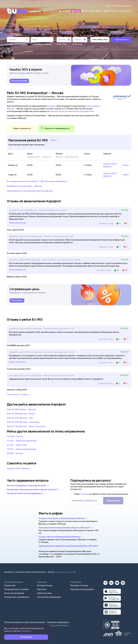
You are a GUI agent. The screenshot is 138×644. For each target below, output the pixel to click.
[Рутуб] (123, 582)
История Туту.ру (45, 585)
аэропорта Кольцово (59, 111)
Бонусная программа (14, 593)
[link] (19, 81)
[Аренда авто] (112, 11)
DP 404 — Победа (15, 453)
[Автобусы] (64, 11)
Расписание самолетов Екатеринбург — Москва (35, 572)
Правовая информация (58, 622)
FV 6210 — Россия (15, 436)
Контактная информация (49, 597)
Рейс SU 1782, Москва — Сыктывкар (23, 422)
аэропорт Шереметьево (82, 111)
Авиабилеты (9, 572)
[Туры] (100, 11)
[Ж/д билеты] (50, 11)
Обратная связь (45, 593)
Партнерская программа (82, 589)
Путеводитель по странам (16, 589)
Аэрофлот (51, 106)
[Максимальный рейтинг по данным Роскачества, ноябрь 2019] (111, 625)
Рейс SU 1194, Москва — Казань (21, 414)
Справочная (10, 585)
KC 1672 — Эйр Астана (17, 445)
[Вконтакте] (111, 582)
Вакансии (42, 589)
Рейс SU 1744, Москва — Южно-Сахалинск (26, 426)
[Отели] (76, 11)
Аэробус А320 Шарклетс (19, 468)
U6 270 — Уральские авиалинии (22, 449)
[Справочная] (126, 11)
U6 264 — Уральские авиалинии (22, 441)
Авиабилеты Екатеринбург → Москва (24, 186)
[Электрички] (88, 11)
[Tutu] (17, 11)
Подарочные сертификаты (17, 597)
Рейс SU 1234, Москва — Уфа (20, 418)
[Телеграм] (105, 582)
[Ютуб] (117, 582)
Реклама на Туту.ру (79, 585)
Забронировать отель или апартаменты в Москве (30, 191)
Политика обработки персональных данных (25, 622)
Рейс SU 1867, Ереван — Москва (21, 409)
